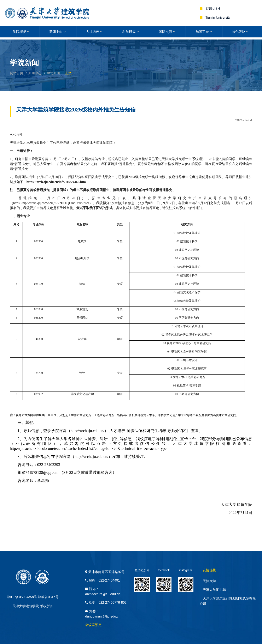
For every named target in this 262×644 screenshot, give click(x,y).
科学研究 (129, 32)
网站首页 (17, 73)
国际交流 (165, 32)
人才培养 (93, 32)
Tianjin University (217, 17)
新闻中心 (56, 32)
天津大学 (209, 581)
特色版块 (239, 32)
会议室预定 (93, 625)
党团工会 (202, 32)
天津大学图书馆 (214, 590)
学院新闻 (53, 73)
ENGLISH (212, 9)
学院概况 (19, 32)
